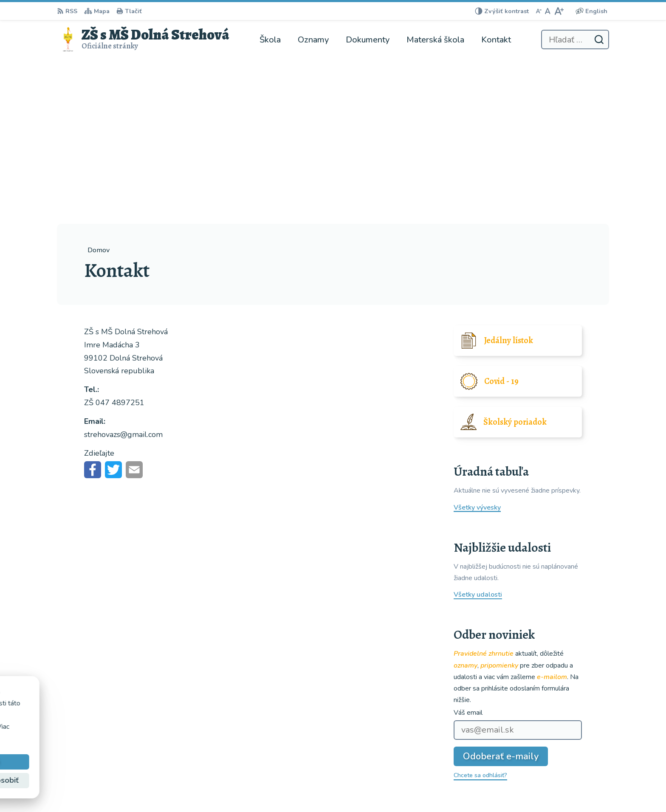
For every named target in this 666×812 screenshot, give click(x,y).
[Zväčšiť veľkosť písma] (559, 11)
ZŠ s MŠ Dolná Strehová (144, 711)
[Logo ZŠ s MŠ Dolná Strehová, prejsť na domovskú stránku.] (143, 39)
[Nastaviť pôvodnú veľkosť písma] (548, 11)
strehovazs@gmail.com (573, 775)
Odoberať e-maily (501, 592)
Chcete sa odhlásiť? (480, 610)
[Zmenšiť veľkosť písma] (539, 11)
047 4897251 (559, 765)
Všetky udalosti (478, 430)
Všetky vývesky (477, 343)
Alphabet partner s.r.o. (171, 703)
